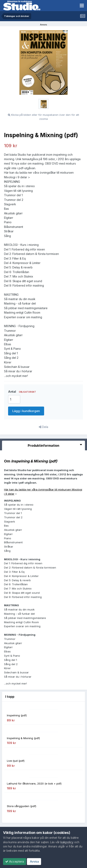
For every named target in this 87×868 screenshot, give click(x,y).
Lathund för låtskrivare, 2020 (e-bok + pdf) (34, 783)
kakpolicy (67, 842)
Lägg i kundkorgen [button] (26, 411)
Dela (43, 427)
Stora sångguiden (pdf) (22, 806)
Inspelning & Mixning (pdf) (23, 738)
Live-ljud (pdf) (16, 761)
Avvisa (34, 861)
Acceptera (15, 861)
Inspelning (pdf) (17, 715)
